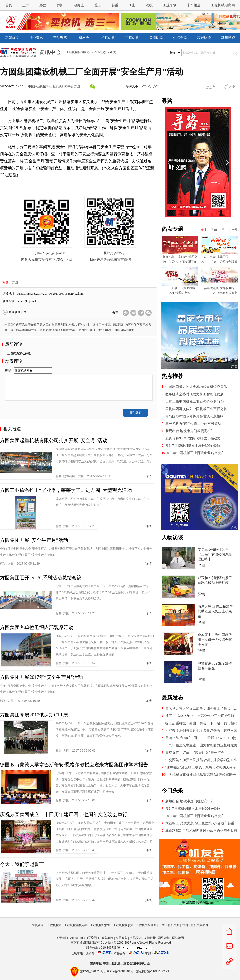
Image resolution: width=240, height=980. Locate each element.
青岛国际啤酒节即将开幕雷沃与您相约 (194, 416)
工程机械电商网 (223, 5)
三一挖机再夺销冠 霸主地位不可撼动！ (195, 424)
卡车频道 (194, 5)
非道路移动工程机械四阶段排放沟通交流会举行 (201, 831)
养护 (60, 5)
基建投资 (228, 38)
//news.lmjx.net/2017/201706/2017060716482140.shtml (50, 294)
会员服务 (121, 938)
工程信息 (132, 38)
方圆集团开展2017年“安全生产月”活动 (41, 677)
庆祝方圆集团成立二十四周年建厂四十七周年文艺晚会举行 (64, 814)
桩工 (98, 5)
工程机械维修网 (146, 925)
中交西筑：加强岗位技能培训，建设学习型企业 (201, 760)
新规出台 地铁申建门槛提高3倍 (189, 431)
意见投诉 (136, 938)
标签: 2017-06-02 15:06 (76, 800)
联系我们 (93, 938)
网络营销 (164, 938)
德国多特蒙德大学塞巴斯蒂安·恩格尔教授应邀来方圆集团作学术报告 (74, 765)
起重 (115, 5)
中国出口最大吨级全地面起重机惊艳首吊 (196, 387)
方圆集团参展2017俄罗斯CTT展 (34, 715)
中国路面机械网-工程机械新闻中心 (51, 86)
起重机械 (69, 476)
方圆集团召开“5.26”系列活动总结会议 (41, 578)
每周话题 (156, 38)
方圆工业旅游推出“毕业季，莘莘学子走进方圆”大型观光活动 (66, 490)
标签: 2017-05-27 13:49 (76, 850)
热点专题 (180, 38)
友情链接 (150, 938)
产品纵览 (60, 38)
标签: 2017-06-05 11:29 (20, 564)
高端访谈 (204, 38)
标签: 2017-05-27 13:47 (76, 900)
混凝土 (79, 5)
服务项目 (107, 938)
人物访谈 (172, 537)
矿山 (132, 5)
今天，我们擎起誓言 (22, 864)
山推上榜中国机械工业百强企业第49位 (195, 401)
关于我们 (62, 938)
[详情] (149, 476)
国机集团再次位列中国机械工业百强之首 (196, 409)
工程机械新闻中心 (78, 52)
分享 (232, 86)
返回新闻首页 (18, 312)
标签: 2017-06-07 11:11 (83, 476)
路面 (43, 5)
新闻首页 (12, 38)
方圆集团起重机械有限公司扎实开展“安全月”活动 (54, 440)
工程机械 (115, 963)
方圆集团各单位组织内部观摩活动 (37, 627)
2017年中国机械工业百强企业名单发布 (195, 453)
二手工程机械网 (169, 925)
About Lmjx (78, 938)
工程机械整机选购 (76, 925)
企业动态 (100, 52)
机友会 (84, 38)
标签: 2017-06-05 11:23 (76, 613)
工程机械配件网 (100, 925)
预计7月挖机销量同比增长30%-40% (193, 446)
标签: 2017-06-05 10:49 (20, 701)
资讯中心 (50, 52)
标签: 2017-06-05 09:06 (76, 751)
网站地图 (178, 938)
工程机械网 (54, 925)
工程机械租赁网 (123, 925)
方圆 (77, 86)
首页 (9, 5)
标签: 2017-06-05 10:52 (76, 663)
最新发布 (172, 698)
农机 (149, 5)
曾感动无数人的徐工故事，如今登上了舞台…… (201, 708)
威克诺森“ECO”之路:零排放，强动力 (193, 438)
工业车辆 (170, 5)
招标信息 (108, 38)
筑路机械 (138, 963)
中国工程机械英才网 (195, 925)
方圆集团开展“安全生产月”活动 (34, 540)
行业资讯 (36, 38)
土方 (26, 5)
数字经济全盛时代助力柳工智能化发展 (194, 394)
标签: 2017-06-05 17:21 (76, 526)
